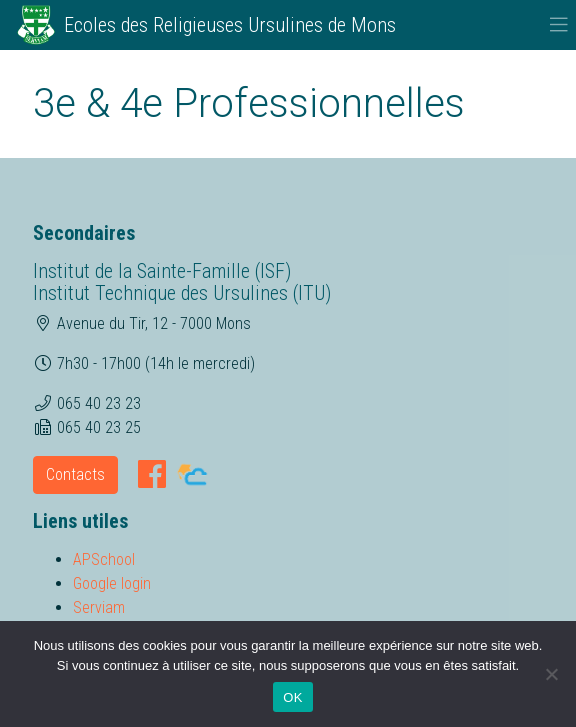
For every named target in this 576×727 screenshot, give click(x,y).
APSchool (104, 559)
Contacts (75, 474)
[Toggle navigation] (559, 25)
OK (292, 697)
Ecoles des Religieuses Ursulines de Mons (230, 25)
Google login (112, 583)
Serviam (99, 607)
